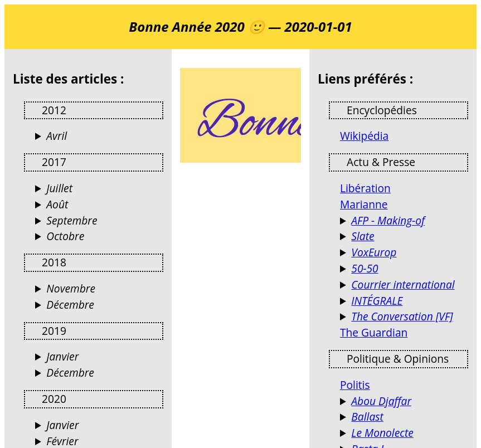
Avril (57, 136)
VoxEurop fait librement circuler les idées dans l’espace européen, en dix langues (404, 253)
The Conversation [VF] (402, 316)
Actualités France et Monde (404, 285)
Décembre (70, 305)
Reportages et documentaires (404, 301)
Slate (363, 236)
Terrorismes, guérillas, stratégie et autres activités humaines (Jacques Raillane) (404, 401)
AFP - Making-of (388, 220)
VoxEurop (374, 252)
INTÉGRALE (377, 301)
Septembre (72, 220)
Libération (365, 188)
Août (57, 204)
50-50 (365, 268)
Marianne (364, 204)
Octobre (65, 236)
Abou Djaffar (381, 401)
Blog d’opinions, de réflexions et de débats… (404, 433)
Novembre (71, 288)
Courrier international (403, 284)
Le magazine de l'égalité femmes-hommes (404, 269)
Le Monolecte (382, 433)
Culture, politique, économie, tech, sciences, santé (404, 237)
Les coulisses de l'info (404, 221)
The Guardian (374, 332)
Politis (355, 385)
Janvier (62, 356)
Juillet (59, 188)
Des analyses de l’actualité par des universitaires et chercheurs (404, 317)
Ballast (367, 417)
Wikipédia (364, 136)
